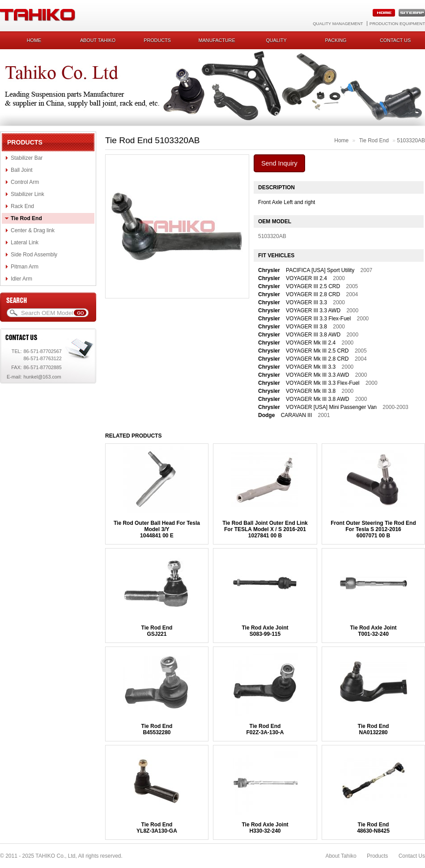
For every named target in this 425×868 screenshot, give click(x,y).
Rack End (22, 206)
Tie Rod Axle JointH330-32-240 (265, 828)
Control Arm (25, 182)
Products (157, 40)
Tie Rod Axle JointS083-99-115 (265, 631)
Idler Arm (21, 279)
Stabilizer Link (28, 194)
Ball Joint (22, 170)
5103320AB (411, 140)
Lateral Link (25, 243)
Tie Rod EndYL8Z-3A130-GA (157, 828)
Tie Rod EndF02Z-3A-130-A (265, 729)
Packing (336, 40)
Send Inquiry (279, 163)
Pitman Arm (25, 267)
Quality (276, 40)
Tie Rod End (26, 218)
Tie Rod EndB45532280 (157, 729)
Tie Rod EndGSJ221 (157, 631)
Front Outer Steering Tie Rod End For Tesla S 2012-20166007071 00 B (373, 529)
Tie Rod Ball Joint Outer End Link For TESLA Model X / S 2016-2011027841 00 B (265, 529)
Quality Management (338, 23)
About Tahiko (98, 40)
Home (34, 40)
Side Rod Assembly (34, 255)
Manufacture (217, 40)
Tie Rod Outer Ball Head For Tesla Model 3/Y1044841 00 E (157, 529)
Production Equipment (397, 23)
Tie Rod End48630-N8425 (373, 828)
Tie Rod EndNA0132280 (374, 729)
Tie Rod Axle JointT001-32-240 (373, 631)
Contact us (395, 40)
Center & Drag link (33, 230)
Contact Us (412, 856)
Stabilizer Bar (27, 158)
